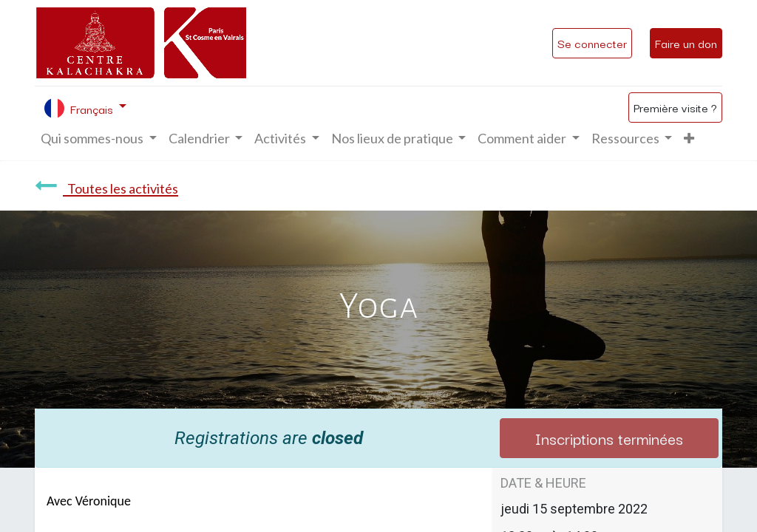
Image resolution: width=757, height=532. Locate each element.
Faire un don (686, 43)
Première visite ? (675, 107)
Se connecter (592, 43)
